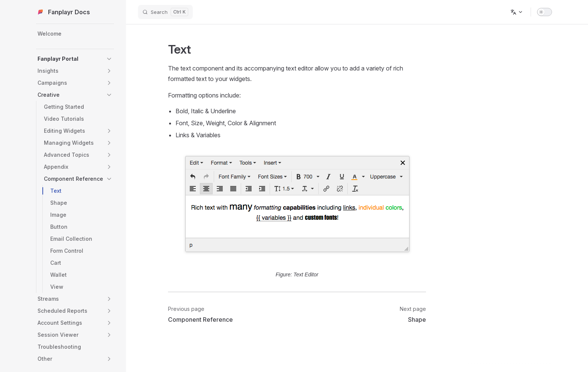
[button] (109, 59)
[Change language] (517, 12)
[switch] (544, 12)
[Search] (165, 12)
